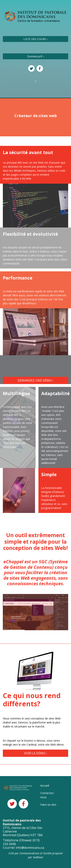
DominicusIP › (36, 56)
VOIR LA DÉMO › (35, 753)
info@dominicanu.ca (30, 848)
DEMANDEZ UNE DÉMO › (35, 380)
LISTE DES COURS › (35, 39)
